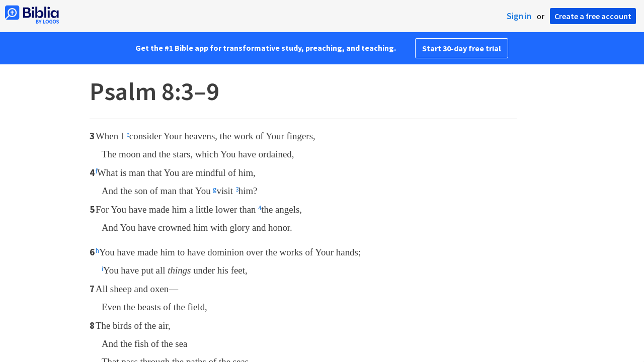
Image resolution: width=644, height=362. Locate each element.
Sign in (519, 16)
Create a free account (593, 16)
